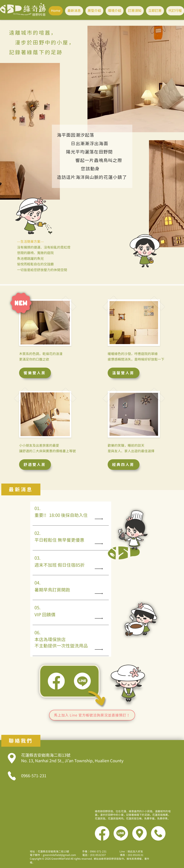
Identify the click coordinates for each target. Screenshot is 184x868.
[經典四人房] (124, 465)
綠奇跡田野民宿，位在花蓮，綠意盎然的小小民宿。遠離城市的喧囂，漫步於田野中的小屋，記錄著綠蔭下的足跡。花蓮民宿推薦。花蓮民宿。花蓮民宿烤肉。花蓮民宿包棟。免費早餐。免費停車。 (133, 815)
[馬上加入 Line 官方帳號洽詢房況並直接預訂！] (92, 715)
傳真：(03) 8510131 (125, 855)
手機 (94, 851)
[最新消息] (21, 489)
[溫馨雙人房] (124, 373)
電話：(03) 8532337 (95, 855)
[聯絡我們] (21, 741)
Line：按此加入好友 (131, 851)
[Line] (82, 681)
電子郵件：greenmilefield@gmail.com (54, 855)
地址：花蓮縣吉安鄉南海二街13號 (49, 851)
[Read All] (100, 519)
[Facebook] (56, 681)
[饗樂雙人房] (35, 373)
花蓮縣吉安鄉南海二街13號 (72, 758)
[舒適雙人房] (35, 465)
